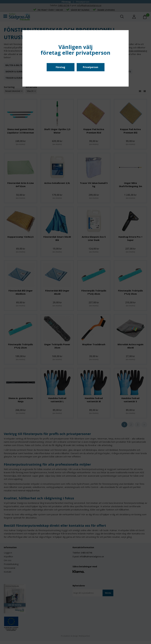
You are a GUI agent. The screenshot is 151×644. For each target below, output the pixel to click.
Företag (60, 67)
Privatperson (91, 67)
